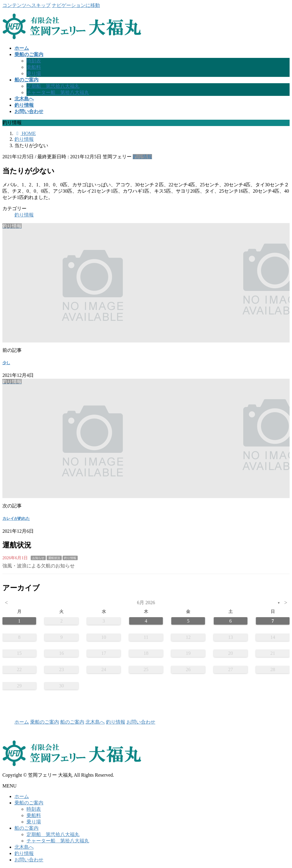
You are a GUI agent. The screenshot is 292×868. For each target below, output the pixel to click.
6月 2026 (146, 603)
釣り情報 (142, 157)
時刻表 (34, 61)
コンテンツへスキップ (26, 5)
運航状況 (54, 558)
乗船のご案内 (45, 722)
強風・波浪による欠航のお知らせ (39, 566)
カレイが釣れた (16, 518)
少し (6, 363)
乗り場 (34, 73)
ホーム (22, 722)
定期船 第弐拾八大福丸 (53, 86)
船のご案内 (72, 722)
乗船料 (34, 67)
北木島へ (95, 722)
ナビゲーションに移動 (76, 5)
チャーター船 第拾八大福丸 (58, 92)
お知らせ (38, 558)
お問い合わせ (141, 722)
